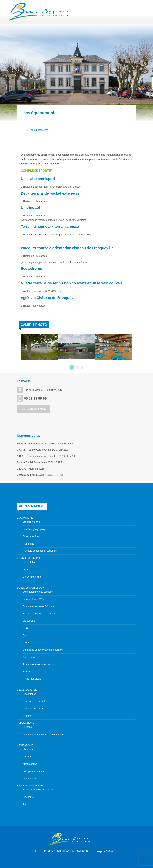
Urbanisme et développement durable (43, 650)
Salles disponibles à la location (39, 790)
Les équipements (39, 130)
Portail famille (30, 779)
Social (26, 628)
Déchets (27, 757)
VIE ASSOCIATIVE (27, 690)
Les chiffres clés (31, 522)
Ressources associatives (36, 701)
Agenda (27, 716)
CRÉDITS (37, 851)
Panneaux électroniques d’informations (43, 734)
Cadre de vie (29, 657)
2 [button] (77, 367)
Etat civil (27, 672)
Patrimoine (28, 544)
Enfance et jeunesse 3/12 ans (38, 606)
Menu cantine (30, 764)
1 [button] (72, 367)
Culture (27, 643)
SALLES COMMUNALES (30, 786)
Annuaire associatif (33, 709)
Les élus (27, 569)
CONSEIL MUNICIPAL (29, 558)
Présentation (29, 562)
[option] (39, 347)
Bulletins (27, 727)
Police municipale (32, 679)
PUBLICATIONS (25, 723)
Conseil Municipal (32, 577)
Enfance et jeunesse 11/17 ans (39, 614)
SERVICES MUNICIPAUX (30, 588)
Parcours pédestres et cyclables (40, 551)
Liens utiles (29, 749)
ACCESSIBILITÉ (85, 851)
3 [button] (82, 367)
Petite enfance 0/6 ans (35, 599)
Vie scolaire (29, 621)
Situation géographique (35, 529)
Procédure (28, 797)
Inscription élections (33, 771)
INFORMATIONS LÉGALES (59, 851)
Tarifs (26, 804)
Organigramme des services (38, 592)
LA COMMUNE (25, 518)
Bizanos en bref (31, 536)
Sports (26, 635)
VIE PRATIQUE (25, 745)
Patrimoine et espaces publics (39, 664)
